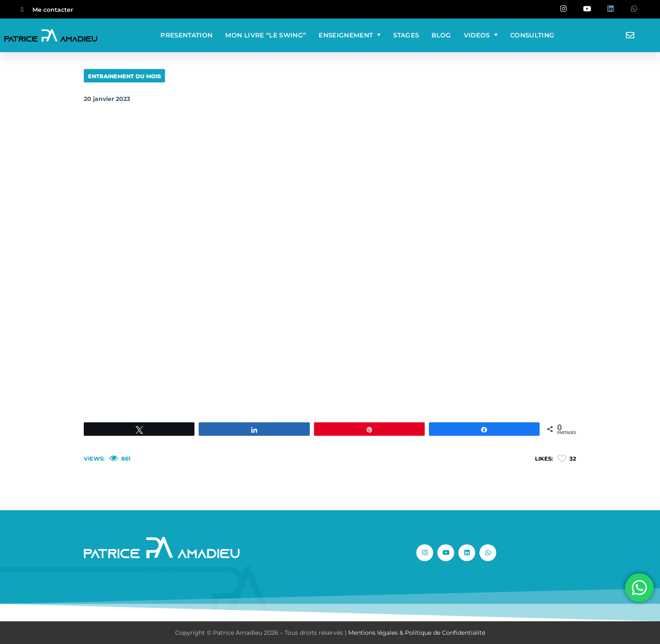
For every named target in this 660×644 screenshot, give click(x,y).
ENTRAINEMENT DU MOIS (124, 76)
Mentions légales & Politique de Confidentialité (417, 633)
